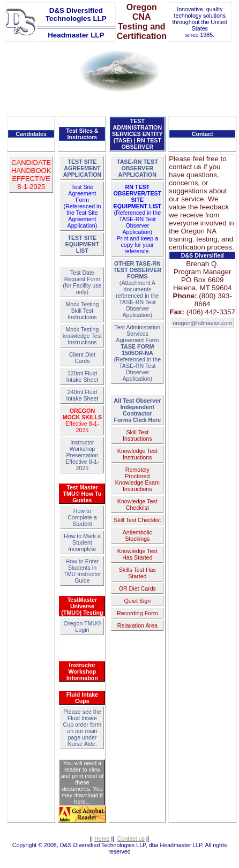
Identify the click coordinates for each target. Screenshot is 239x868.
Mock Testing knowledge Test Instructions (82, 336)
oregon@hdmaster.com (202, 323)
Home (102, 839)
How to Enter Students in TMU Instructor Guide (82, 571)
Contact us (131, 839)
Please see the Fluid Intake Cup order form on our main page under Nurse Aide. (83, 728)
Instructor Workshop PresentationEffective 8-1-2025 (82, 455)
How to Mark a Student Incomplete (82, 542)
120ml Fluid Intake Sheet (82, 376)
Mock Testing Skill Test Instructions (82, 311)
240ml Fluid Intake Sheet (82, 395)
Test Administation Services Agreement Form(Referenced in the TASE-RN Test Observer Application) (137, 353)
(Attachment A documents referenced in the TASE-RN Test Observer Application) (137, 289)
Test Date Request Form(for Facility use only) (82, 282)
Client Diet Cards (82, 358)
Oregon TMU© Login (82, 627)
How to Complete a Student (82, 517)
